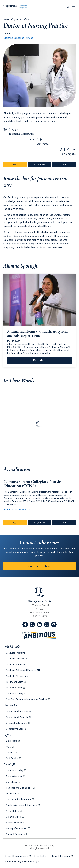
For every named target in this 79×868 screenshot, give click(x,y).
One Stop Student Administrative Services (27, 699)
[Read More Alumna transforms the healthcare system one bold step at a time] (39, 360)
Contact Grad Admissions (18, 712)
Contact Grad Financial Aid (19, 717)
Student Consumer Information (22, 805)
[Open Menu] (73, 7)
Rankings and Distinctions (19, 788)
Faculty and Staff (15, 682)
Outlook (10, 753)
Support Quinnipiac (16, 834)
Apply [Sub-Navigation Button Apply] (20, 165)
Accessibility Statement (18, 856)
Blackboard (12, 741)
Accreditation (13, 811)
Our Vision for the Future (19, 800)
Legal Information (62, 856)
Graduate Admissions (17, 665)
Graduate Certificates (16, 659)
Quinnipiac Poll (14, 817)
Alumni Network (14, 823)
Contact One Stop (15, 729)
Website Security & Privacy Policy (22, 861)
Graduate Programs (16, 653)
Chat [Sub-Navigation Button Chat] (69, 165)
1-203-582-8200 (40, 616)
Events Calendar (14, 688)
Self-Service (12, 758)
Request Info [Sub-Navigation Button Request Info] (43, 165)
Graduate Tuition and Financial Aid (23, 670)
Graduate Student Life (17, 676)
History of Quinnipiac (17, 829)
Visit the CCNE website (15, 510)
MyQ (9, 747)
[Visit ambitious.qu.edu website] (39, 635)
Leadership (12, 794)
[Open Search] (68, 7)
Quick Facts (12, 782)
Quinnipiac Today (15, 694)
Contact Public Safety (17, 723)
